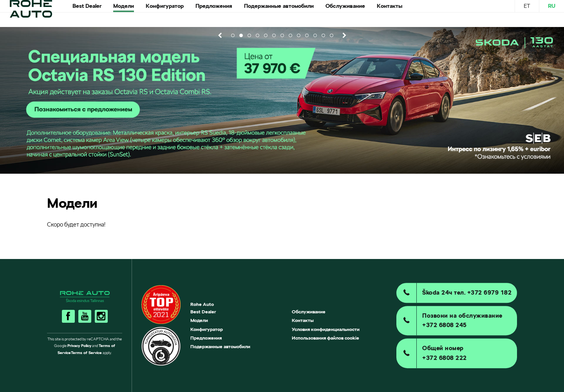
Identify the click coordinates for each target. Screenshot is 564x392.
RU (552, 13)
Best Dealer (203, 312)
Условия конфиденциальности (326, 329)
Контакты (303, 320)
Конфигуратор (207, 329)
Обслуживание (309, 312)
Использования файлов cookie (325, 338)
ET (527, 13)
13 (332, 35)
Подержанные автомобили (220, 346)
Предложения (206, 338)
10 (307, 35)
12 (323, 35)
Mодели (199, 320)
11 (315, 35)
